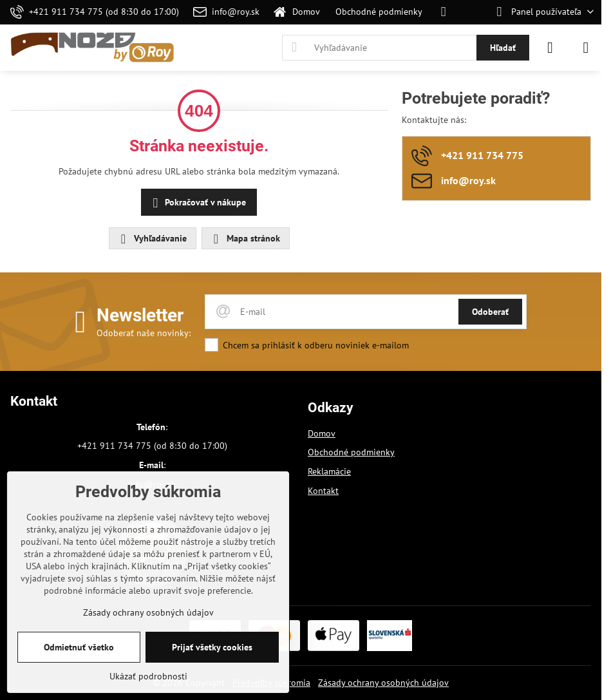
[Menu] (586, 48)
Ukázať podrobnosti (148, 676)
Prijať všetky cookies (212, 647)
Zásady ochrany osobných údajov (383, 683)
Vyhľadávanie (152, 239)
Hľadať (503, 48)
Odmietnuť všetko (79, 647)
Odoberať (490, 312)
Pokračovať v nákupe (197, 203)
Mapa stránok (245, 239)
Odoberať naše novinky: (144, 333)
